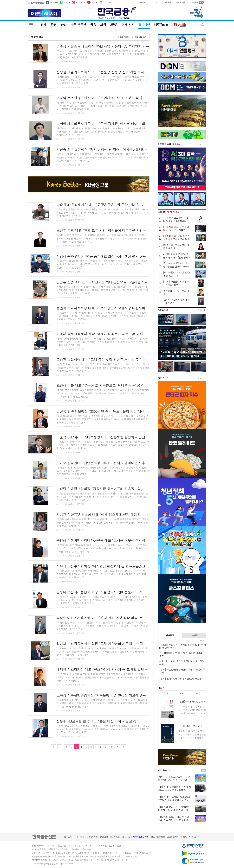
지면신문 (194, 2)
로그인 (154, 2)
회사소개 (68, 837)
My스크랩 (181, 2)
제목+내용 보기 (141, 37)
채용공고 (126, 837)
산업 (64, 25)
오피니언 (144, 25)
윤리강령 (104, 837)
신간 (198, 693)
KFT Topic (161, 25)
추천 (166, 693)
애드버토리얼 (164, 770)
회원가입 (167, 2)
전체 (44, 25)
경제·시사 (128, 25)
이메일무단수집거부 (190, 837)
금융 (93, 25)
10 (110, 747)
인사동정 (170, 635)
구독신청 (142, 2)
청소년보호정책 (158, 837)
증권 (54, 25)
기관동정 (194, 635)
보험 (103, 25)
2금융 (114, 25)
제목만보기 (124, 37)
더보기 (200, 144)
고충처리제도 (173, 837)
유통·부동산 (78, 25)
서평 (182, 693)
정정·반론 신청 (91, 837)
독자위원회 (115, 837)
